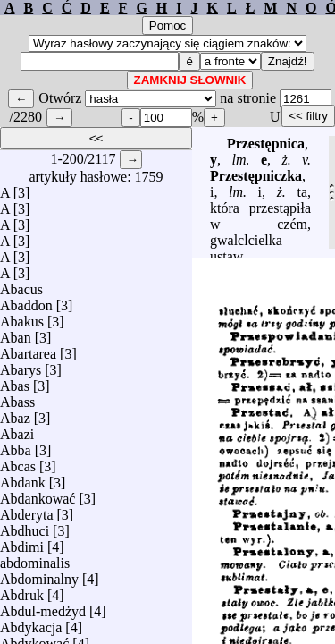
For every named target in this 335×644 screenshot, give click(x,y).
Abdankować (38, 494)
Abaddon (26, 301)
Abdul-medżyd (43, 607)
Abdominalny (39, 575)
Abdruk (22, 591)
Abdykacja (31, 623)
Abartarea (28, 349)
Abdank (23, 478)
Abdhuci (25, 526)
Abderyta (27, 510)
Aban (16, 333)
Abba (16, 446)
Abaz (15, 414)
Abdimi (22, 542)
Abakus (22, 317)
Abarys (21, 365)
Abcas (18, 462)
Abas (15, 381)
